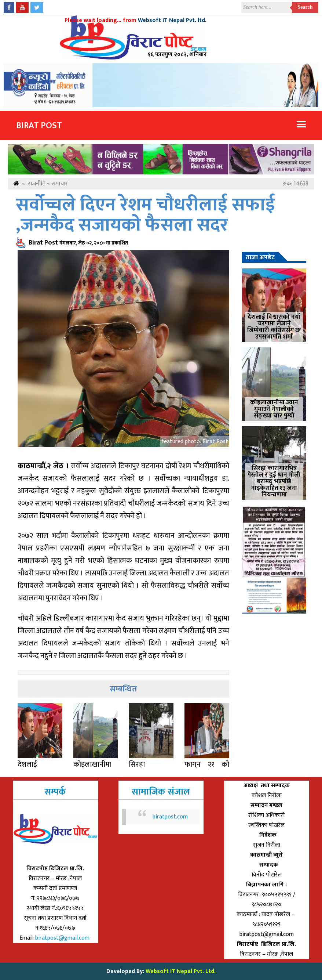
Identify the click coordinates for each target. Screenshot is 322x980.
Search (305, 7)
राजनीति (37, 184)
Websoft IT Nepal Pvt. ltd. (172, 20)
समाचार (60, 184)
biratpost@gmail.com (63, 938)
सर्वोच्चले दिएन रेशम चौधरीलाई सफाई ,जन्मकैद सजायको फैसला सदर (145, 215)
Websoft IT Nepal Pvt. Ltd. (181, 971)
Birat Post (39, 126)
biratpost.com (170, 817)
